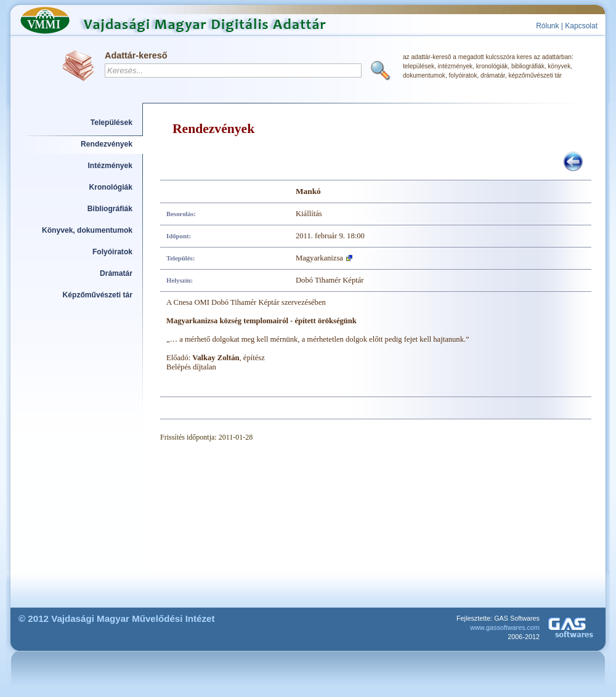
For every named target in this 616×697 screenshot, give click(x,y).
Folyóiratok (112, 252)
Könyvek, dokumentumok (87, 230)
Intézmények (111, 166)
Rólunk (547, 26)
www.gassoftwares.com (505, 627)
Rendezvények (107, 144)
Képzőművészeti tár (98, 295)
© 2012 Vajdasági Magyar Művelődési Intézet (117, 618)
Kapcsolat (581, 26)
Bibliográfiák (110, 209)
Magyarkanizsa (319, 258)
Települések (111, 123)
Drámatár (116, 273)
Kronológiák (111, 187)
